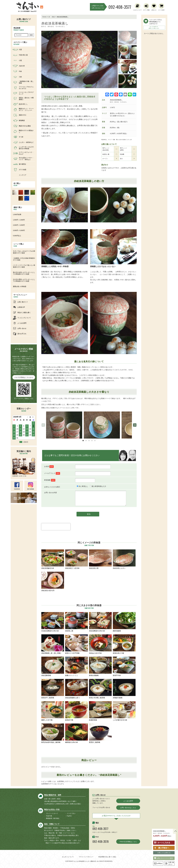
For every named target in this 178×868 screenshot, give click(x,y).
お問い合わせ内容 (51, 493)
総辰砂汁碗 (77, 711)
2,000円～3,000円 (19, 225)
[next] (135, 425)
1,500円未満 (17, 214)
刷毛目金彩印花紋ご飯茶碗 (53, 733)
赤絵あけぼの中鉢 (100, 644)
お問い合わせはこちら (128, 808)
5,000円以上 (17, 236)
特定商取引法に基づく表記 (107, 857)
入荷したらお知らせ (164, 853)
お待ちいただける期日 (52, 487)
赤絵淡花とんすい (124, 559)
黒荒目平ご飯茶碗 (53, 689)
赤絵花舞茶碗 (53, 666)
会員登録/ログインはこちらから (53, 784)
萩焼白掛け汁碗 (124, 644)
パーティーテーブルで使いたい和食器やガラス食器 (24, 266)
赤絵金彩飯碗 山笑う (77, 689)
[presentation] (56, 531)
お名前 (49, 466)
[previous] (43, 425)
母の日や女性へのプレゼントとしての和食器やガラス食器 (24, 273)
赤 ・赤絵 (52, 17)
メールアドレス (52, 473)
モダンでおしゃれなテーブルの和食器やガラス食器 (24, 252)
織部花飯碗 (124, 622)
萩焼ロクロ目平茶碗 (77, 644)
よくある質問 (128, 801)
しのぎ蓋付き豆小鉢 (124, 711)
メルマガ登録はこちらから (24, 377)
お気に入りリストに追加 (165, 858)
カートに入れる (164, 843)
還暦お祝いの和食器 (20, 286)
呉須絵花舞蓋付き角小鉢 (53, 622)
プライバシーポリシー (86, 857)
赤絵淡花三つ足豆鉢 (77, 559)
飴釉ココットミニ (77, 666)
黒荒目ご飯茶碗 (100, 733)
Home (44, 17)
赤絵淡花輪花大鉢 (53, 559)
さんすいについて (68, 857)
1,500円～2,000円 (19, 220)
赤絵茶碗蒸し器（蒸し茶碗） (53, 644)
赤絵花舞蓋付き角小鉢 (100, 622)
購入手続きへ (164, 848)
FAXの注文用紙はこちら (128, 842)
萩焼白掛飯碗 (100, 666)
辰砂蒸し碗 (77, 622)
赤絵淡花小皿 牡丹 (53, 582)
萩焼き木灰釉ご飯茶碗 (100, 689)
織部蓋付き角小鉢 (77, 733)
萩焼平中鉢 (124, 666)
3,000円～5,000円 (19, 230)
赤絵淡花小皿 (100, 559)
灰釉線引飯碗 (124, 689)
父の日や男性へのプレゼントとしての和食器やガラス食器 (24, 280)
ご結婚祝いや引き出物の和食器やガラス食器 (24, 259)
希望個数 (50, 480)
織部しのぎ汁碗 (53, 711)
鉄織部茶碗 (100, 711)
